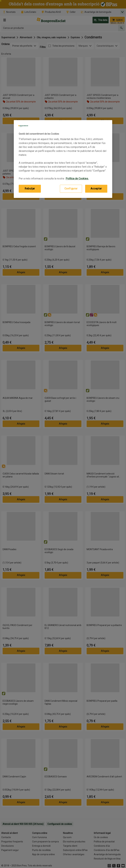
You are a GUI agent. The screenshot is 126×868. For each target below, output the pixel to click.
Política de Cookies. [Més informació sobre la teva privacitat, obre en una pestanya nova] (77, 179)
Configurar (71, 189)
